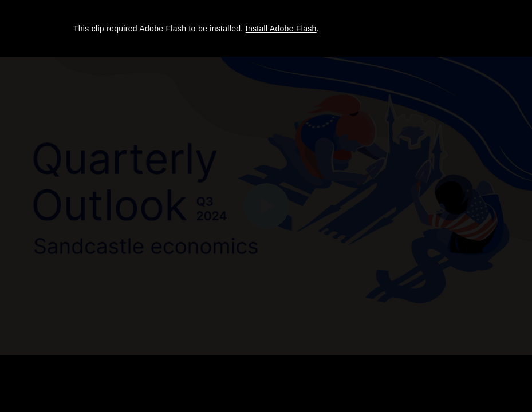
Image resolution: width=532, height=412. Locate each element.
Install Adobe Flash (281, 29)
